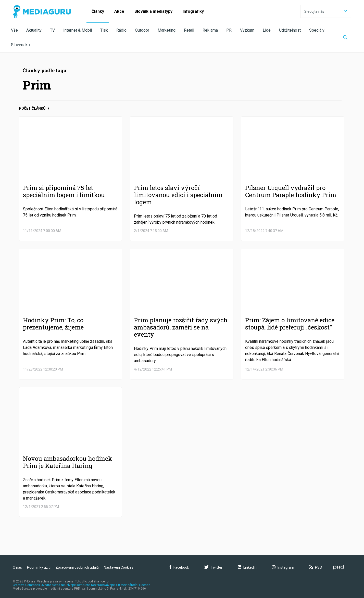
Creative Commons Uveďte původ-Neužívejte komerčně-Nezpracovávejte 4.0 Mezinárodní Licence (81, 585)
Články (98, 11)
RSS (316, 567)
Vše (14, 30)
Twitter (213, 567)
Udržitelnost (290, 30)
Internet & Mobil (78, 30)
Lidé (267, 30)
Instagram (283, 567)
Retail (189, 30)
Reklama (210, 30)
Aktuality (34, 30)
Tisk (104, 30)
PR (229, 30)
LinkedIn (247, 567)
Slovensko (20, 45)
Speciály (317, 30)
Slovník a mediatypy (153, 11)
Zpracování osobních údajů (77, 567)
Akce (119, 11)
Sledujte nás (326, 11)
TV (52, 30)
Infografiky (193, 11)
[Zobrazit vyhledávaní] (345, 38)
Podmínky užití (39, 567)
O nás (17, 567)
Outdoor (142, 30)
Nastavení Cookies (119, 567)
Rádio (121, 30)
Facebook (179, 567)
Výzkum (247, 30)
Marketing (167, 30)
